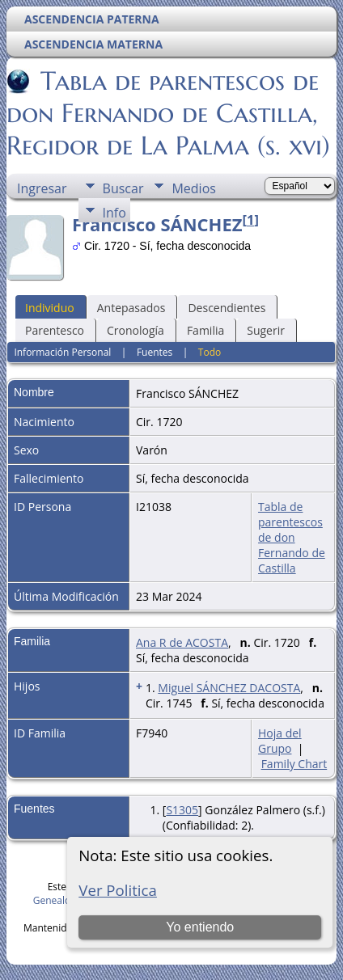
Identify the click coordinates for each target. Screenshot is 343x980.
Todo (210, 352)
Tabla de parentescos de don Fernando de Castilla (292, 537)
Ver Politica (118, 890)
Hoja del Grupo (280, 741)
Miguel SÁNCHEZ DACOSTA (229, 688)
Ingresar (42, 188)
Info (114, 213)
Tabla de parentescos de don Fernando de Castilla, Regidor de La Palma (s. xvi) (168, 113)
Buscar (123, 188)
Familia (205, 330)
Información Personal (62, 352)
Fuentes (155, 352)
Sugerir (266, 330)
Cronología (136, 330)
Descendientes (227, 308)
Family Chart (294, 764)
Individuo (50, 308)
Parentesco (55, 330)
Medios (193, 188)
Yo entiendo (200, 927)
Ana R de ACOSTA (182, 642)
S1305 (182, 810)
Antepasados (131, 308)
